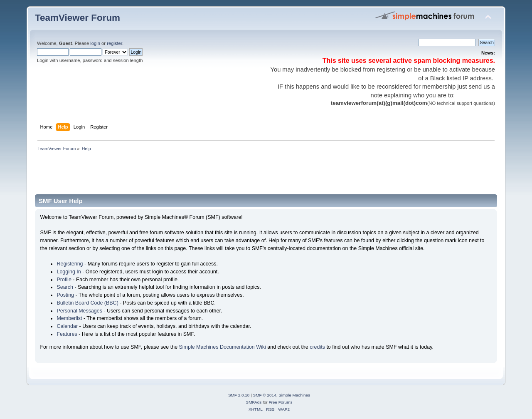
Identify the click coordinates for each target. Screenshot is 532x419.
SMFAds (254, 402)
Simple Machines (294, 395)
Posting (65, 295)
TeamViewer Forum (78, 18)
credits (317, 347)
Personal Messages (79, 311)
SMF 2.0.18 (239, 395)
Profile (64, 280)
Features (67, 334)
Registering (70, 264)
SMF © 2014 (265, 395)
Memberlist (69, 318)
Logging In (69, 272)
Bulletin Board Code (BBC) (87, 303)
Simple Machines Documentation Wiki (223, 347)
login (95, 43)
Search (65, 287)
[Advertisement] (186, 176)
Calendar (67, 326)
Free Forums (280, 402)
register (115, 43)
